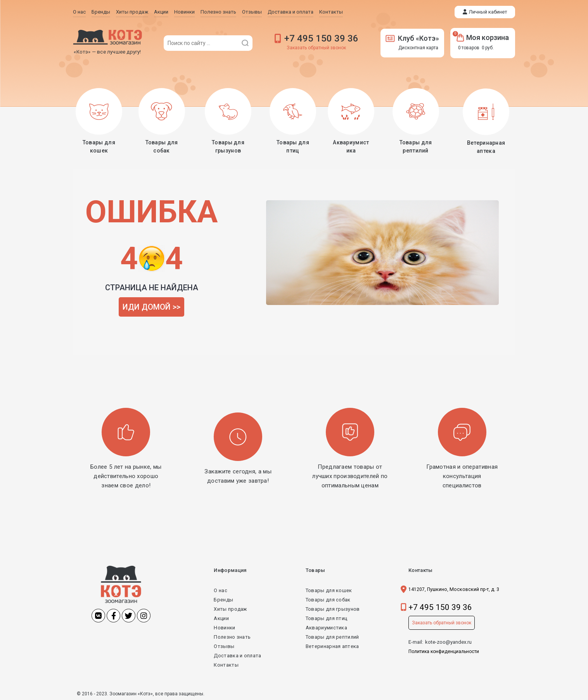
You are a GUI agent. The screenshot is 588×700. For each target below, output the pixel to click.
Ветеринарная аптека (332, 645)
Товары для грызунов (333, 608)
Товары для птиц (326, 618)
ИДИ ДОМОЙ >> (151, 306)
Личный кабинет (488, 12)
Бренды (223, 599)
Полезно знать (232, 636)
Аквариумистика (326, 627)
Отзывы (224, 645)
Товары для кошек (329, 590)
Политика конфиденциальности (444, 651)
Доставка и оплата (238, 655)
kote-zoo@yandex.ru (448, 641)
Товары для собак (328, 599)
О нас (220, 590)
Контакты (226, 664)
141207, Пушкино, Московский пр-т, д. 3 (455, 588)
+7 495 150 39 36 (321, 38)
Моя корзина (483, 37)
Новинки (224, 627)
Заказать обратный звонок (316, 48)
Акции (221, 618)
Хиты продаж (230, 608)
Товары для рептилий (332, 636)
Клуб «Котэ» (412, 38)
